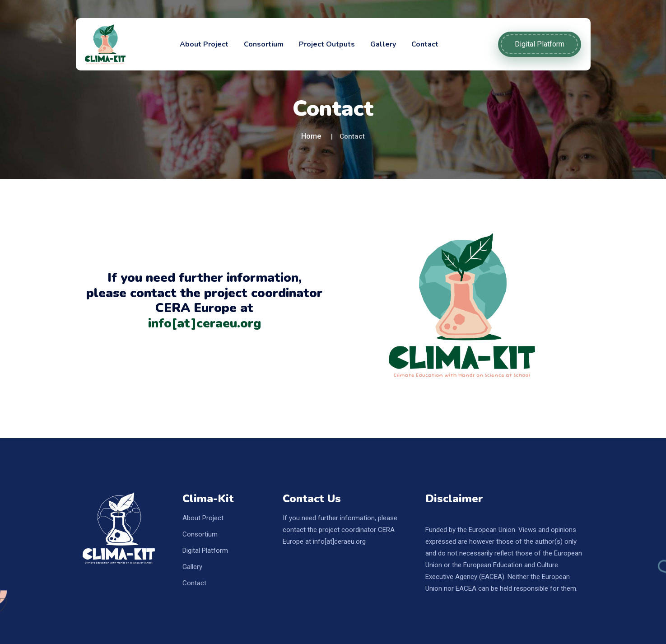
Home (311, 136)
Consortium (264, 44)
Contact (425, 44)
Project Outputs (327, 44)
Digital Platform (540, 44)
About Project (204, 44)
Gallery (383, 44)
